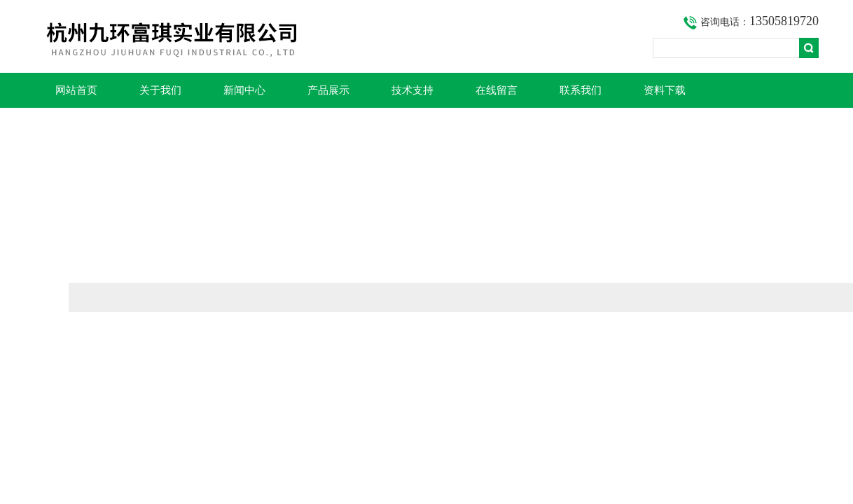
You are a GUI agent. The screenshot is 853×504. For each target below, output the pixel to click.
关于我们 (160, 90)
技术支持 (412, 90)
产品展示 (328, 90)
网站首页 (76, 90)
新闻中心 (244, 90)
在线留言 (497, 90)
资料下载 (665, 90)
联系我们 (581, 90)
